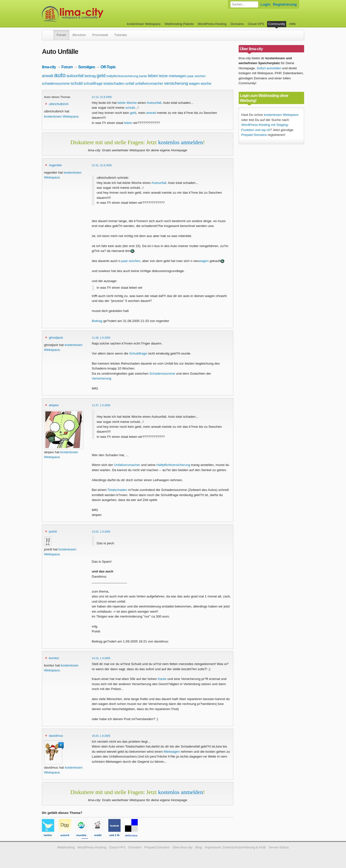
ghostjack (56, 338)
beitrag (90, 76)
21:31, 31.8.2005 (102, 165)
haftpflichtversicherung (122, 76)
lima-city (49, 67)
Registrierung (285, 4)
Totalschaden (117, 490)
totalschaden (114, 83)
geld (101, 76)
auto (60, 75)
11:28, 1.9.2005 (101, 338)
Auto (150, 103)
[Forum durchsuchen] (244, 4)
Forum (61, 35)
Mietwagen (172, 752)
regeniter (56, 165)
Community (277, 24)
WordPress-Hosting (212, 24)
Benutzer (79, 35)
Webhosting (66, 847)
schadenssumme (56, 83)
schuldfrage (93, 83)
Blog (199, 847)
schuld (77, 83)
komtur (54, 658)
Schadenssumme (162, 374)
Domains (237, 24)
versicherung (176, 83)
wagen (194, 83)
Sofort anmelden (269, 68)
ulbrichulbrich (59, 104)
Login (266, 4)
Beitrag (97, 321)
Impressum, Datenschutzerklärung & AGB (235, 847)
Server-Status (279, 847)
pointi (53, 531)
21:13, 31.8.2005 (102, 97)
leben (153, 76)
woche (206, 83)
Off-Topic (108, 67)
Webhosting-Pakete (179, 24)
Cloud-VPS (256, 24)
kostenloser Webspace (144, 24)
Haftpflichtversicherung (173, 465)
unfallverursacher (149, 83)
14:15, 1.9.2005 (101, 658)
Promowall (100, 35)
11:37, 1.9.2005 (101, 405)
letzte (163, 76)
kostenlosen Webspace (61, 116)
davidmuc (56, 736)
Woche (132, 103)
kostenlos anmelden (180, 142)
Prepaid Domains (254, 135)
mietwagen (178, 76)
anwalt (48, 76)
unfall (130, 83)
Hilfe (292, 24)
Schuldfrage (138, 353)
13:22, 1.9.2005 (101, 532)
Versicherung (102, 378)
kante (143, 76)
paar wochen (197, 76)
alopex (54, 405)
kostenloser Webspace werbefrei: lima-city (91, 14)
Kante (162, 679)
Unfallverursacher (127, 465)
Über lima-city (182, 847)
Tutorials (121, 35)
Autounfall (159, 183)
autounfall (75, 76)
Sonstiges (87, 67)
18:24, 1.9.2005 (101, 736)
